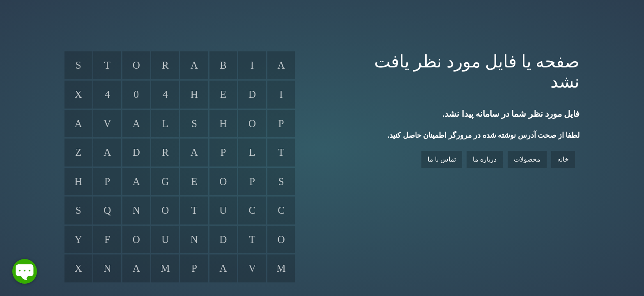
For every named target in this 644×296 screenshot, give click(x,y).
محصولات (527, 159)
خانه (563, 159)
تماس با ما (442, 159)
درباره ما (485, 159)
